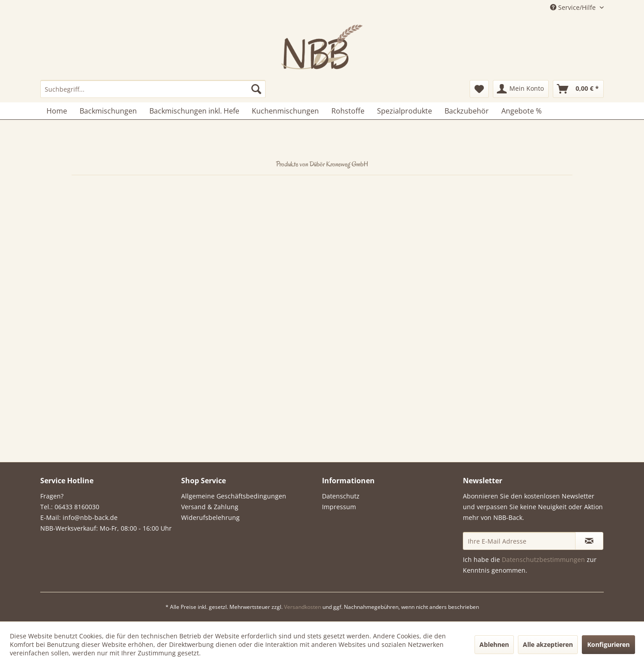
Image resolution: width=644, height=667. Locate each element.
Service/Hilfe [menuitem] (574, 7)
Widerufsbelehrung (210, 517)
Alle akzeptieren (548, 644)
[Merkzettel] (479, 89)
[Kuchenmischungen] (285, 111)
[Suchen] (256, 89)
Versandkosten (303, 607)
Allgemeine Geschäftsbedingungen (234, 496)
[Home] (57, 111)
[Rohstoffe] (348, 111)
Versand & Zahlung (210, 507)
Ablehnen (494, 644)
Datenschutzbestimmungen (543, 559)
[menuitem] (153, 89)
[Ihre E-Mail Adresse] (519, 541)
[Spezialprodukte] (405, 111)
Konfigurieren (608, 644)
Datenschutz (341, 496)
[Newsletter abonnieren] (589, 541)
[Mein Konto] (521, 89)
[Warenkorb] (578, 89)
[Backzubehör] (467, 111)
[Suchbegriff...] (153, 89)
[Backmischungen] (108, 111)
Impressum (339, 507)
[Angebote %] (521, 111)
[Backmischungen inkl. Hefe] (194, 111)
